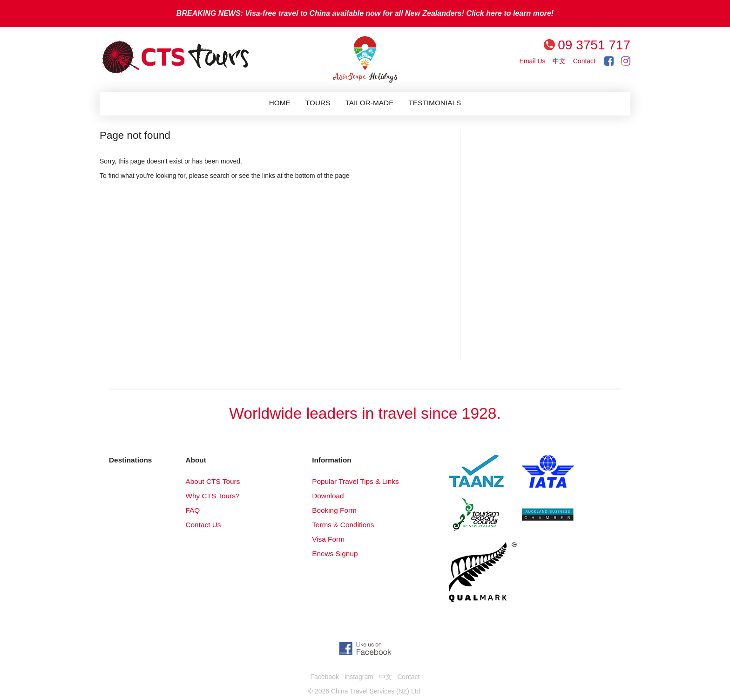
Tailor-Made (369, 103)
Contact (584, 61)
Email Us (533, 61)
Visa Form (328, 539)
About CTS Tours (213, 481)
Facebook (325, 677)
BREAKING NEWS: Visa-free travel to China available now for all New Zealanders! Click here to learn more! (365, 13)
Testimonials (435, 103)
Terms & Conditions (343, 525)
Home (280, 103)
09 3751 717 (594, 45)
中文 (559, 61)
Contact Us (203, 525)
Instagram (359, 677)
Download (328, 496)
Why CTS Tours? (212, 496)
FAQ (193, 510)
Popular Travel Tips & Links (355, 481)
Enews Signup (335, 554)
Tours (318, 103)
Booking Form (334, 510)
